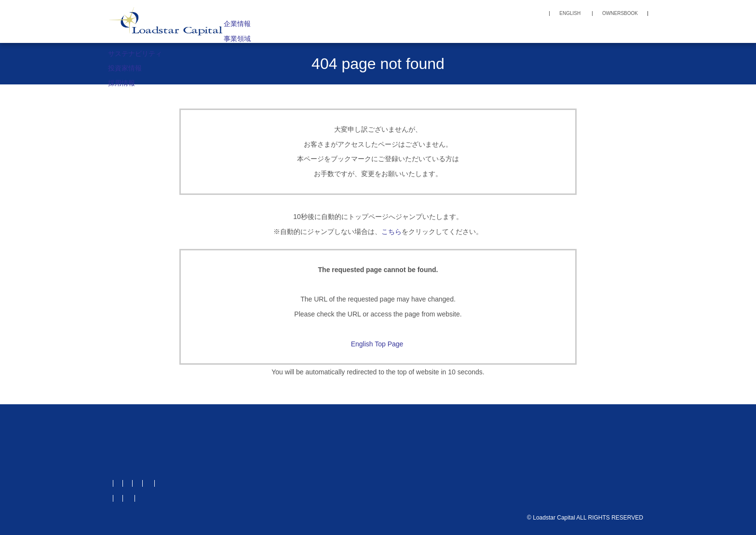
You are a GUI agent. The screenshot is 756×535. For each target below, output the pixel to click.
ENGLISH (570, 13)
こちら (391, 232)
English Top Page (378, 344)
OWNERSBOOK (620, 13)
